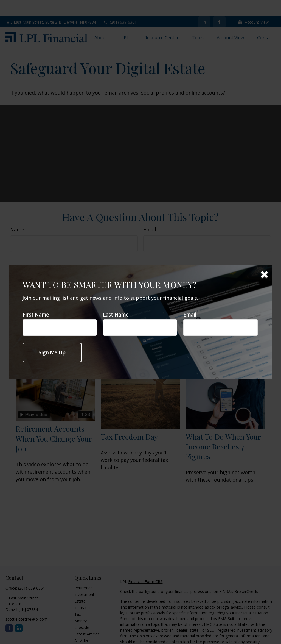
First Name (36, 315)
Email (190, 315)
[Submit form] (52, 352)
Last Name (116, 315)
